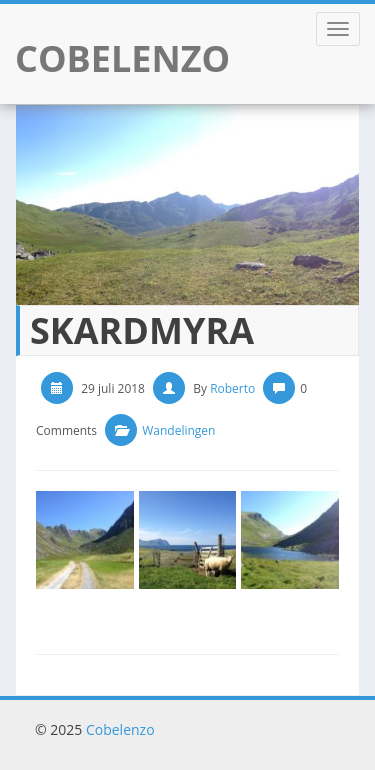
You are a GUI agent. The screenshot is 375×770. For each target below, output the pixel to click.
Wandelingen (178, 430)
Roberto (232, 388)
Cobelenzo (120, 729)
